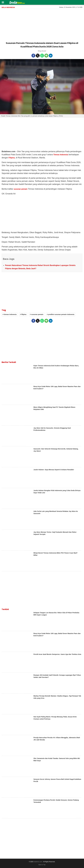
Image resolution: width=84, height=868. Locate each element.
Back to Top (42, 865)
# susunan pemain (37, 314)
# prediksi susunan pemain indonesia (61, 314)
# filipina (23, 314)
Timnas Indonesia (61, 155)
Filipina (12, 158)
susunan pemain (21, 189)
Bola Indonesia (8, 7)
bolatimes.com (38, 862)
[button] (3, 2)
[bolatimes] (17, 3)
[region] (42, 25)
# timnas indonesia (10, 314)
